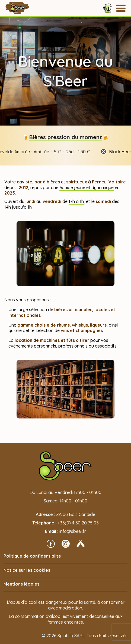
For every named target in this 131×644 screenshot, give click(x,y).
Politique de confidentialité (32, 556)
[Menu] (121, 8)
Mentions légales (21, 584)
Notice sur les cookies (27, 570)
